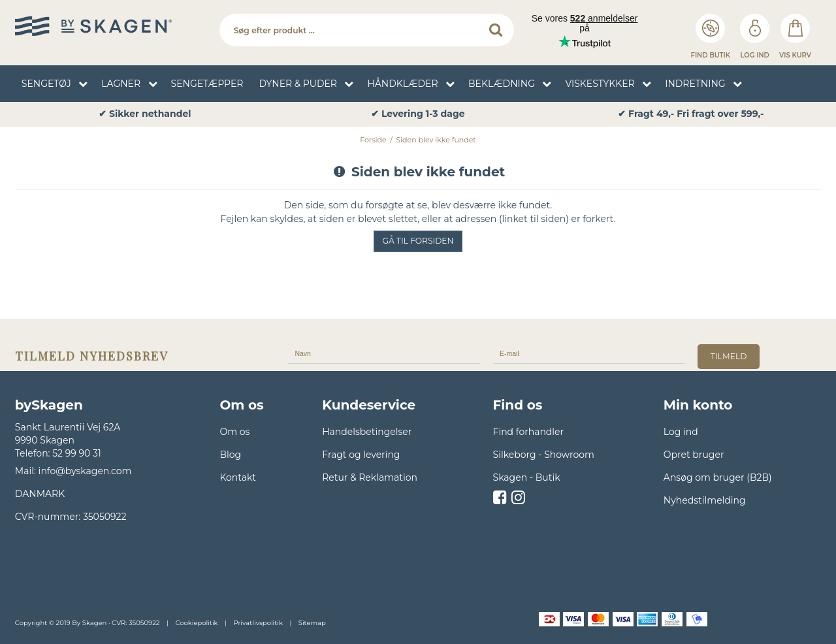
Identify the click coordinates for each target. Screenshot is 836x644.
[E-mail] (589, 353)
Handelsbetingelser (367, 432)
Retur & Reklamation (370, 477)
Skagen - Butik (527, 477)
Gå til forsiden (418, 241)
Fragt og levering (361, 455)
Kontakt (238, 477)
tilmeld (729, 356)
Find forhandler (529, 432)
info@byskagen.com (85, 471)
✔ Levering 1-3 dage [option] (418, 114)
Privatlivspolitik (258, 623)
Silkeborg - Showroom (544, 455)
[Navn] (384, 353)
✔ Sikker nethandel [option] (145, 114)
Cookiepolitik (196, 623)
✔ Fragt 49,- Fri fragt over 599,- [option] (691, 114)
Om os (234, 432)
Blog (230, 455)
